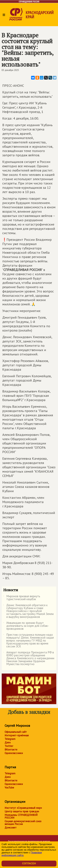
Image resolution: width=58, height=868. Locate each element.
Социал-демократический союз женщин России (23, 823)
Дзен (8, 742)
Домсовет (11, 828)
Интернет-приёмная (17, 735)
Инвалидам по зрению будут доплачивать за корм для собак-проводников (26, 626)
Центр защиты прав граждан (22, 811)
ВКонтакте (11, 750)
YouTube (9, 788)
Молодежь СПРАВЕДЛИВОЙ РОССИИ (21, 816)
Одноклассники (14, 753)
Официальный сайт (16, 732)
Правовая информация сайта (22, 854)
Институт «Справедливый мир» (23, 808)
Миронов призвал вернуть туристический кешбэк (22, 598)
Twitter (9, 746)
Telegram (10, 739)
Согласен (29, 863)
